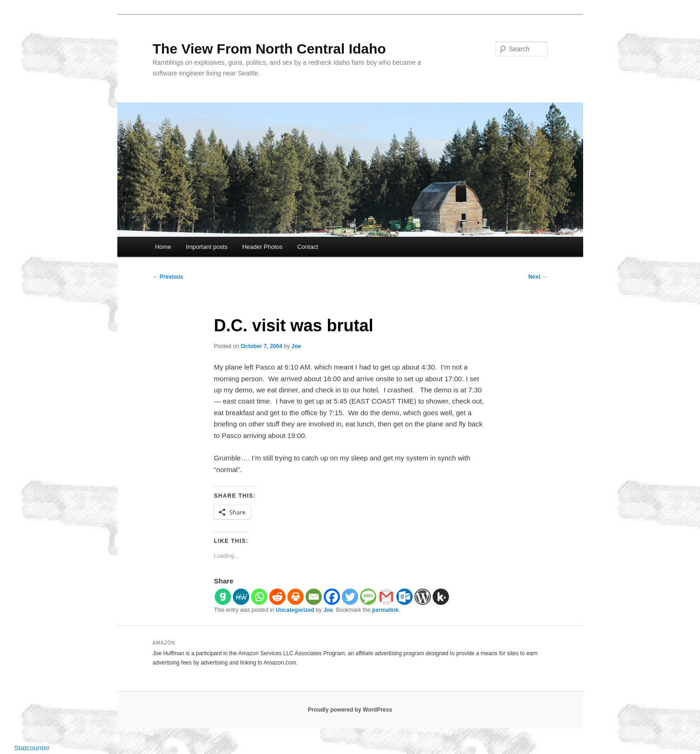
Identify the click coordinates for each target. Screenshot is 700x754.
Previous (168, 277)
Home (163, 247)
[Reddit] (277, 597)
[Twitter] (350, 597)
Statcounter (32, 748)
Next (538, 277)
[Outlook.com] (404, 597)
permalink (385, 610)
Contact (308, 247)
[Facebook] (332, 597)
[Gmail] (386, 597)
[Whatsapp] (259, 597)
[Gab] (223, 597)
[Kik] (441, 597)
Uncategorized (295, 610)
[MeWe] (241, 597)
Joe (296, 346)
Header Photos (262, 247)
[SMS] (368, 597)
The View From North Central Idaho (269, 49)
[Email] (314, 597)
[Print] (296, 597)
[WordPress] (423, 597)
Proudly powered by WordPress (350, 710)
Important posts (207, 247)
